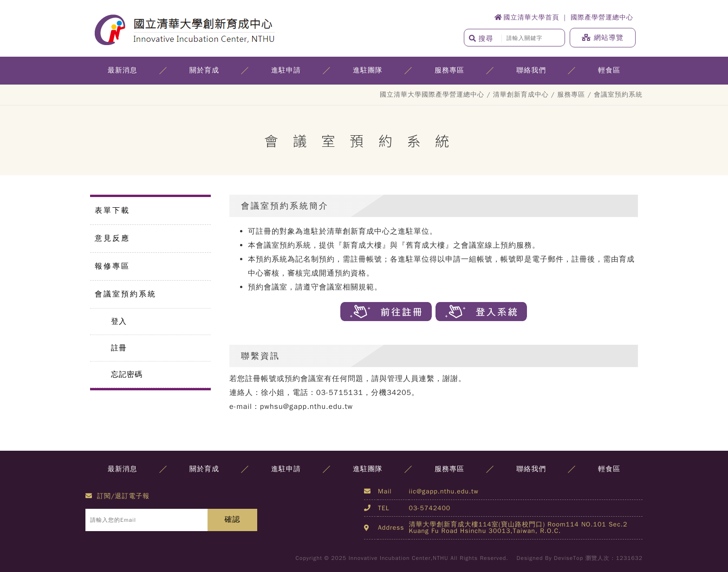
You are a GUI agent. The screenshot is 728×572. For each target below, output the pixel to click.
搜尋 (481, 39)
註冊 (119, 348)
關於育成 (204, 70)
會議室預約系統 (126, 294)
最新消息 (123, 70)
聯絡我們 (531, 70)
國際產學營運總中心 (602, 17)
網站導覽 (603, 38)
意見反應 (112, 238)
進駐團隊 (368, 70)
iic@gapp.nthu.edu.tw (444, 491)
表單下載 (112, 210)
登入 (119, 322)
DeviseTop (569, 558)
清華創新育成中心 (521, 95)
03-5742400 (430, 508)
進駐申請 (286, 70)
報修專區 (112, 266)
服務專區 (449, 70)
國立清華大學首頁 (527, 17)
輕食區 (609, 70)
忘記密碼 (127, 375)
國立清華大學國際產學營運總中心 (432, 95)
